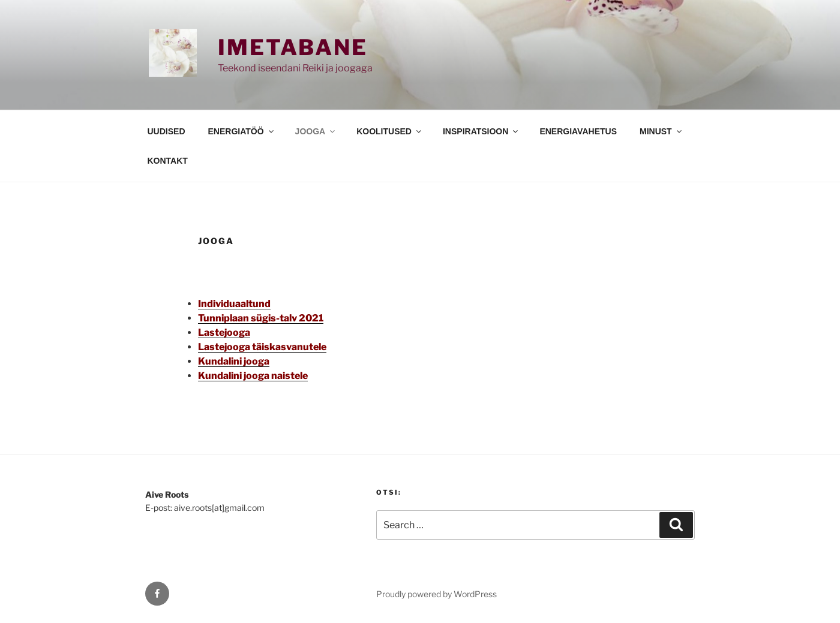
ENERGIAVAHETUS (578, 131)
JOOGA (316, 131)
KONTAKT (168, 161)
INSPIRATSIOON (481, 131)
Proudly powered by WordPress (436, 594)
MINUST (661, 131)
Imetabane (293, 47)
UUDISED (166, 131)
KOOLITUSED (390, 131)
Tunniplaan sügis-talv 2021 (261, 318)
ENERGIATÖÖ (242, 131)
